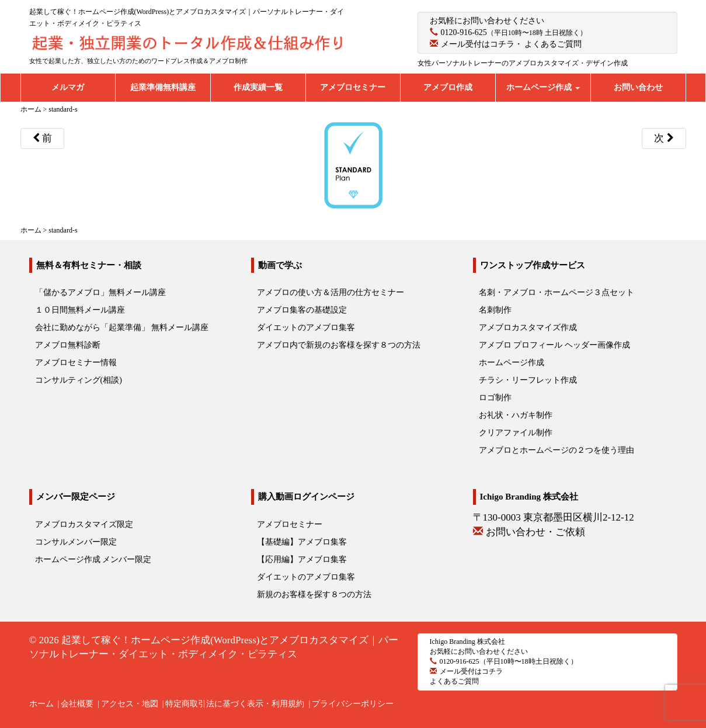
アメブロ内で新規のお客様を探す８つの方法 (339, 345)
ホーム (41, 704)
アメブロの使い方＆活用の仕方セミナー (331, 292)
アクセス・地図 (130, 704)
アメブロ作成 (448, 87)
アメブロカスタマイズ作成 (528, 327)
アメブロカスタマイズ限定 (84, 524)
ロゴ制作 (495, 398)
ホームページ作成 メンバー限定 (93, 559)
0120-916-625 (464, 32)
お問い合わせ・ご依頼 (535, 532)
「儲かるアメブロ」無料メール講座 (100, 292)
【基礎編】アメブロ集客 (302, 542)
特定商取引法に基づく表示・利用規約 (235, 704)
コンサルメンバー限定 (76, 542)
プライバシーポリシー (353, 704)
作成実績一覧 (258, 87)
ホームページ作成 (543, 87)
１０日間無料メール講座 (80, 310)
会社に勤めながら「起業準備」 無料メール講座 (122, 327)
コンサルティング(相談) (79, 380)
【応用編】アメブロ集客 (302, 559)
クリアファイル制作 (516, 433)
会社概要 (77, 704)
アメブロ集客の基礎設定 (302, 310)
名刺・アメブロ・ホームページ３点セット (557, 292)
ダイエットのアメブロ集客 (306, 327)
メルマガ (68, 87)
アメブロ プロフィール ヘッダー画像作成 (554, 345)
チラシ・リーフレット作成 (528, 380)
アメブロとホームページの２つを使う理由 (557, 450)
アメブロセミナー (353, 87)
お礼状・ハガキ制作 (516, 415)
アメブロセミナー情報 (76, 363)
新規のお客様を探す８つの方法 (314, 594)
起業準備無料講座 (163, 87)
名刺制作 (495, 310)
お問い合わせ (638, 87)
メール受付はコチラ (478, 44)
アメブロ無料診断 (68, 345)
